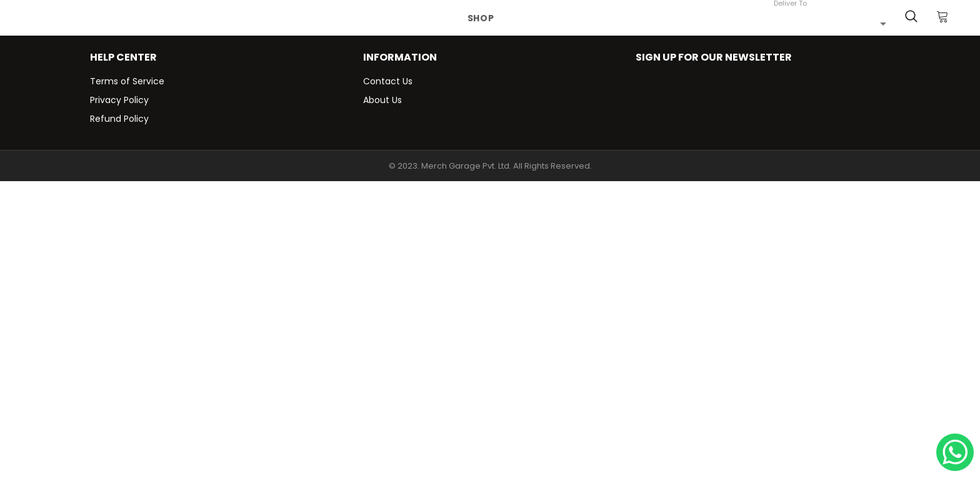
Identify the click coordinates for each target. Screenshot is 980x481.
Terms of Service (127, 81)
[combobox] (830, 23)
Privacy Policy (119, 100)
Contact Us (388, 81)
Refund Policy (119, 119)
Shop (481, 18)
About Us (382, 100)
